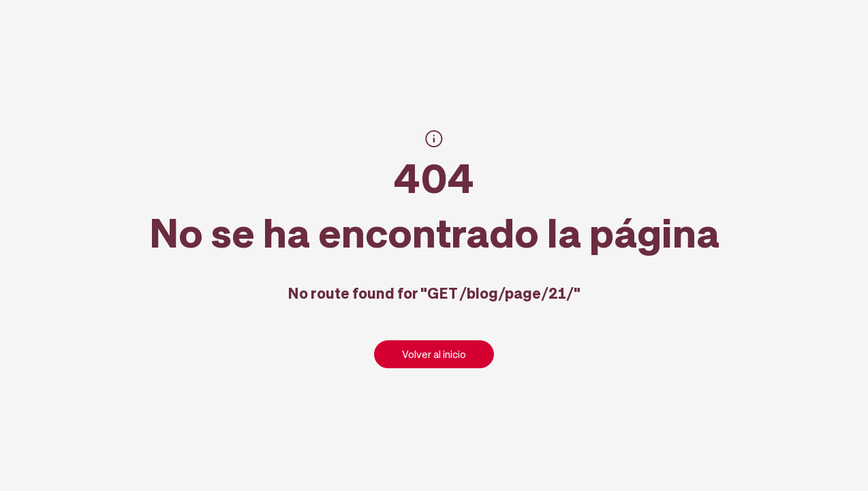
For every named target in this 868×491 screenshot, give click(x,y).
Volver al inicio (434, 354)
